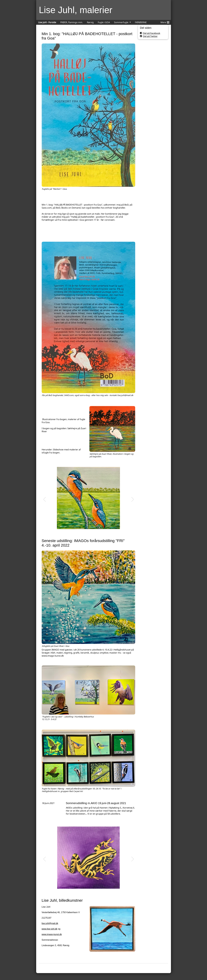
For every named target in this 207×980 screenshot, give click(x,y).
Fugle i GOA (104, 22)
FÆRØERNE (141, 22)
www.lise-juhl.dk (50, 929)
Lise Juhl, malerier (76, 10)
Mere (165, 22)
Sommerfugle (121, 22)
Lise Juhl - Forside (47, 22)
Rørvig (90, 22)
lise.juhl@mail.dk (50, 923)
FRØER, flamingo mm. (72, 22)
